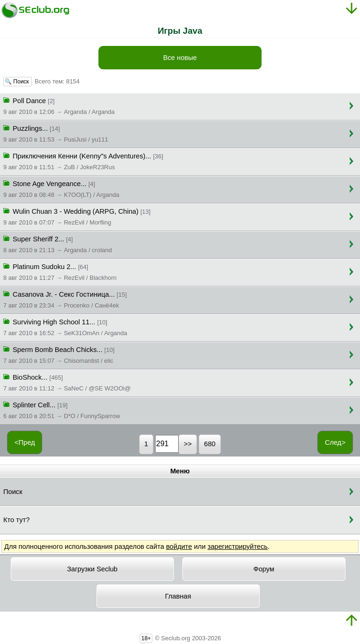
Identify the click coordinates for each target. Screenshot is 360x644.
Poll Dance (59, 105)
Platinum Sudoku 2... (60, 271)
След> (335, 442)
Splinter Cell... (62, 410)
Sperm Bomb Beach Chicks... (59, 354)
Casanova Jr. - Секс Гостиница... (65, 299)
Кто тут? (16, 520)
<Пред (25, 442)
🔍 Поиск (18, 82)
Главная (178, 596)
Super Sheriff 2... (58, 244)
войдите (179, 547)
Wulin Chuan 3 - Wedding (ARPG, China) (77, 216)
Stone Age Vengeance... (61, 188)
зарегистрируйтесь (238, 547)
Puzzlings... (56, 133)
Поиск (13, 492)
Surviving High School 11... (65, 327)
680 (210, 444)
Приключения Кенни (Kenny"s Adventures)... (83, 161)
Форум (264, 569)
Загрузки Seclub (92, 569)
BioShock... (67, 382)
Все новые (180, 58)
